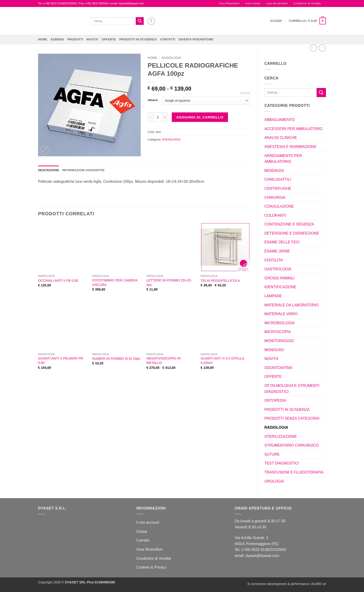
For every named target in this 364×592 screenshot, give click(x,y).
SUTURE (272, 454)
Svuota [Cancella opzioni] (245, 93)
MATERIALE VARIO (281, 314)
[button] (276, 21)
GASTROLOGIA (278, 269)
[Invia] (140, 21)
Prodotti (75, 39)
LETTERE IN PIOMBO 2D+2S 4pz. (169, 283)
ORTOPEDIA (275, 401)
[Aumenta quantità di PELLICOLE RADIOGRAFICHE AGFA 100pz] (165, 117)
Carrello (143, 540)
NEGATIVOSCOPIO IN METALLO (164, 361)
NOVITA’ (92, 39)
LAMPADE (273, 296)
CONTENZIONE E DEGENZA (289, 224)
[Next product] (313, 48)
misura (153, 100)
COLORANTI (275, 215)
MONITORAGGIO (279, 341)
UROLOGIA (274, 481)
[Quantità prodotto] (158, 117)
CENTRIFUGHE (278, 188)
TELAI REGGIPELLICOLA (220, 281)
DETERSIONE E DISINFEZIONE (292, 233)
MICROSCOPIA (278, 332)
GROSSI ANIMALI (279, 278)
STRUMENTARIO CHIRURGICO (292, 445)
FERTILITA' (274, 260)
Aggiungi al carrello (200, 117)
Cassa (141, 531)
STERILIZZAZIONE (281, 437)
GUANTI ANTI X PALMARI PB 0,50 (60, 361)
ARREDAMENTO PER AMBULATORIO (283, 159)
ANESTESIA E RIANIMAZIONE (290, 147)
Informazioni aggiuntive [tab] (83, 170)
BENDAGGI (274, 171)
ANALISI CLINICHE (281, 138)
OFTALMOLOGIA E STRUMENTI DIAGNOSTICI (292, 389)
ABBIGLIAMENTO (279, 120)
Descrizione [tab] (49, 170)
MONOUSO (274, 350)
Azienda (57, 39)
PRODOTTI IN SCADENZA (138, 39)
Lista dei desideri (277, 3)
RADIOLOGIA (276, 427)
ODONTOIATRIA (278, 368)
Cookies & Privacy (151, 567)
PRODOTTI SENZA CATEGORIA (292, 418)
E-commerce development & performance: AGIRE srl (287, 584)
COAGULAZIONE (279, 206)
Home (43, 39)
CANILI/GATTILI (278, 179)
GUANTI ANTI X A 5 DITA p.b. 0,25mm (223, 361)
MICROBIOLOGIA (279, 323)
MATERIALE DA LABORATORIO (292, 305)
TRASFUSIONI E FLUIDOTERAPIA (294, 472)
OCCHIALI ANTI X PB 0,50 (58, 281)
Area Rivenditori (229, 3)
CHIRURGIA (275, 198)
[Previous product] (322, 48)
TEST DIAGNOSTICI (282, 463)
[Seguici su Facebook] (151, 21)
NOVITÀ (271, 359)
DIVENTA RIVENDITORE (196, 39)
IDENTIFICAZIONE (280, 287)
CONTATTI (168, 39)
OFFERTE (109, 39)
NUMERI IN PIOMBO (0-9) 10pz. (117, 359)
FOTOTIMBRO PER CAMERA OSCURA (115, 283)
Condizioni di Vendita (307, 3)
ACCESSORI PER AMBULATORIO (293, 129)
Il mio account (148, 522)
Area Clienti (253, 3)
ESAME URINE (277, 251)
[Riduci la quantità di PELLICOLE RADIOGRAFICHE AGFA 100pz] (150, 117)
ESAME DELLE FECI (282, 242)
